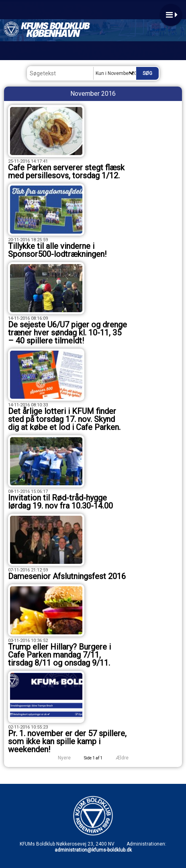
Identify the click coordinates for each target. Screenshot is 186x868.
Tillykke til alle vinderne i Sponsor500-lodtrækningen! (57, 250)
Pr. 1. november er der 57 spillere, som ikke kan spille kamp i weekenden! (67, 741)
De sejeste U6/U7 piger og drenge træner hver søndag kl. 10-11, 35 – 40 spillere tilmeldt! (67, 333)
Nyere (59, 758)
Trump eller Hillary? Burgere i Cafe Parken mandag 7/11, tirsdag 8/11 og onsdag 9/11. (59, 655)
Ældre (128, 758)
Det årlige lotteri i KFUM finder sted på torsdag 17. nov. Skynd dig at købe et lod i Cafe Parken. (64, 419)
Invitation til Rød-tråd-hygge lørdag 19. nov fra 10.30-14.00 (60, 502)
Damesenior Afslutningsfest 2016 (67, 576)
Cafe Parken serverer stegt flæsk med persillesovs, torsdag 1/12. (66, 172)
